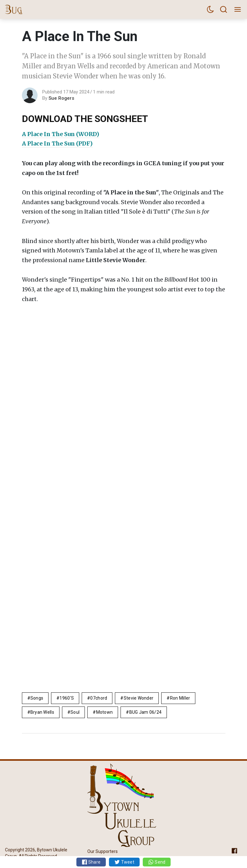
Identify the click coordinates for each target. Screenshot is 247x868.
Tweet (124, 862)
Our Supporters (103, 851)
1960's (67, 698)
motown (105, 712)
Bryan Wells (42, 712)
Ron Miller (180, 698)
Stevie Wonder (139, 698)
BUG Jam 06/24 (146, 712)
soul (75, 712)
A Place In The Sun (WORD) (61, 134)
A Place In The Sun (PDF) (57, 143)
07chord (99, 698)
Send (157, 862)
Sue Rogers (61, 98)
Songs (37, 698)
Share (91, 862)
